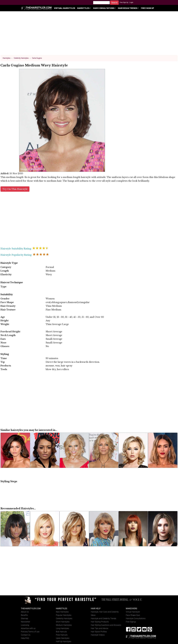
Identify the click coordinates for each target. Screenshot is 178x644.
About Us (25, 612)
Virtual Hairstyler (65, 8)
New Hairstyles (62, 612)
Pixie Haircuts (62, 635)
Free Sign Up (124, 2)
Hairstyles (83, 8)
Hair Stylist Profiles (99, 632)
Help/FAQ (25, 638)
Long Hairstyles (63, 628)
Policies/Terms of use (30, 632)
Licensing (25, 625)
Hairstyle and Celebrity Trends (104, 618)
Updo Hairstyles (63, 638)
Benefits (24, 615)
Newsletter (26, 622)
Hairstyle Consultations (136, 618)
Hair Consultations (104, 8)
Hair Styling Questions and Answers (106, 625)
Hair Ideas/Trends (128, 8)
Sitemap (25, 618)
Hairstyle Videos (98, 635)
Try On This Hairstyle (15, 189)
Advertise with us (28, 628)
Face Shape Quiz (133, 615)
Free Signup (131, 622)
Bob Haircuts (61, 632)
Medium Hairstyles (64, 625)
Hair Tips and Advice (100, 628)
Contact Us (26, 635)
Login (131, 2)
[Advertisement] (89, 34)
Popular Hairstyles (64, 615)
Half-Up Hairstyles (64, 641)
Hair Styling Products (100, 622)
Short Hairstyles (63, 622)
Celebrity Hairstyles (64, 618)
